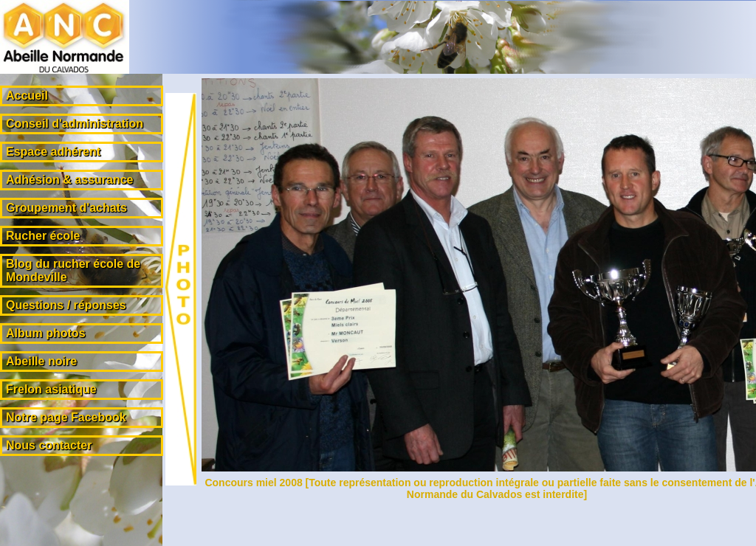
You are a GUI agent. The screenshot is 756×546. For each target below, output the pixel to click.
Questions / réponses (66, 305)
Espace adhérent (53, 152)
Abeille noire (41, 361)
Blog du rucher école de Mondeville (73, 270)
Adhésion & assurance (70, 180)
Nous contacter (49, 445)
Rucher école (43, 236)
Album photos (46, 333)
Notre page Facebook (66, 417)
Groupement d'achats (66, 208)
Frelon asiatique (51, 389)
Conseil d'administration (75, 124)
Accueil (27, 96)
